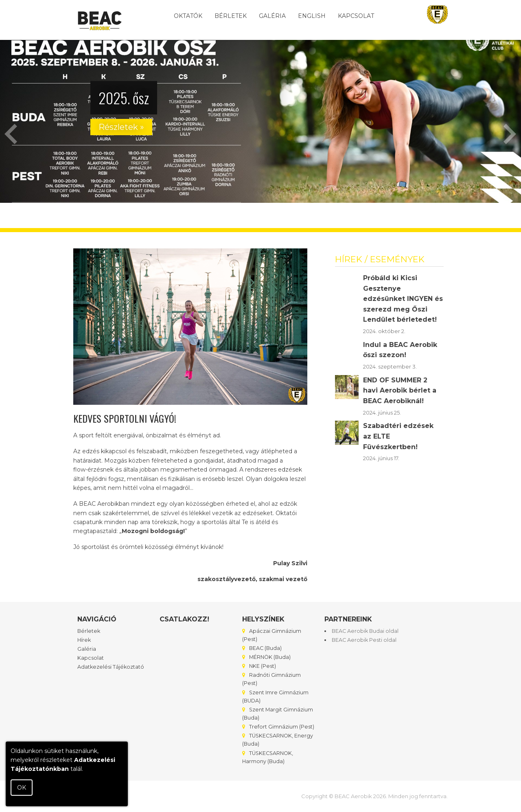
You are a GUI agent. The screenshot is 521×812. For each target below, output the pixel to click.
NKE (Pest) (259, 666)
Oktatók (188, 16)
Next (510, 134)
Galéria (272, 16)
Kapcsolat (356, 16)
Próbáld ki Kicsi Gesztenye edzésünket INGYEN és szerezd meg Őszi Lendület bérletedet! (403, 299)
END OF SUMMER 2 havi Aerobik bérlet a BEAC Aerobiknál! (400, 391)
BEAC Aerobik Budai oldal (365, 631)
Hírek (84, 640)
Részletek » (121, 127)
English (312, 16)
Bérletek (231, 16)
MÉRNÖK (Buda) (266, 657)
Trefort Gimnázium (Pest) (278, 727)
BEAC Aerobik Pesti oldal (364, 640)
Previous (11, 134)
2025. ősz (124, 98)
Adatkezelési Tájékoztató (111, 667)
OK (22, 788)
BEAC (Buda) (262, 648)
